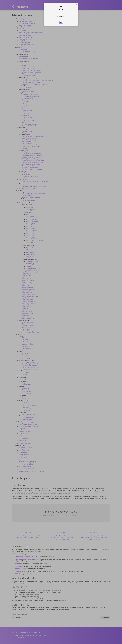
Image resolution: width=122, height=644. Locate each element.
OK (61, 23)
